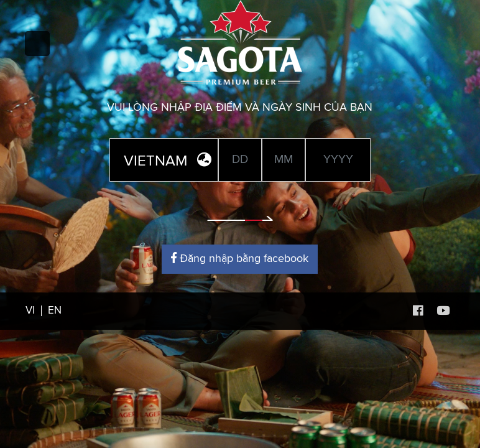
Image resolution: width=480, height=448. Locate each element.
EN (55, 311)
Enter (240, 209)
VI (30, 311)
